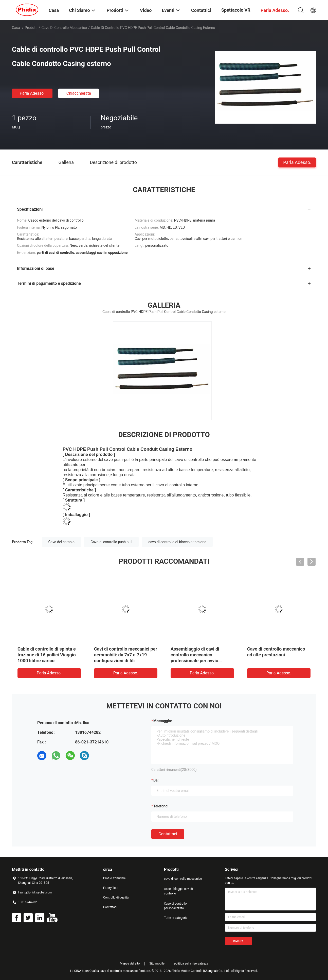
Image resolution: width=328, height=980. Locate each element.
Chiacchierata (79, 93)
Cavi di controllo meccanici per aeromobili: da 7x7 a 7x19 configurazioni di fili (126, 655)
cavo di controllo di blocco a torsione (177, 542)
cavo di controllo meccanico (64, 28)
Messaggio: (163, 721)
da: (156, 780)
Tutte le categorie (176, 918)
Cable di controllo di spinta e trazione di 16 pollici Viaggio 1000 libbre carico (47, 655)
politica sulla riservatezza (191, 964)
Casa (16, 28)
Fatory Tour (111, 888)
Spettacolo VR (236, 10)
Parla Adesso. (32, 93)
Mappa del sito (130, 964)
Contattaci (168, 834)
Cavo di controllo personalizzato (175, 906)
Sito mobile (157, 964)
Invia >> (238, 941)
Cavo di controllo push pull (111, 542)
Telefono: (161, 806)
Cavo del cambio (61, 542)
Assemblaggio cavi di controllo (178, 891)
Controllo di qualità (116, 898)
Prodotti (31, 28)
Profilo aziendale (114, 878)
